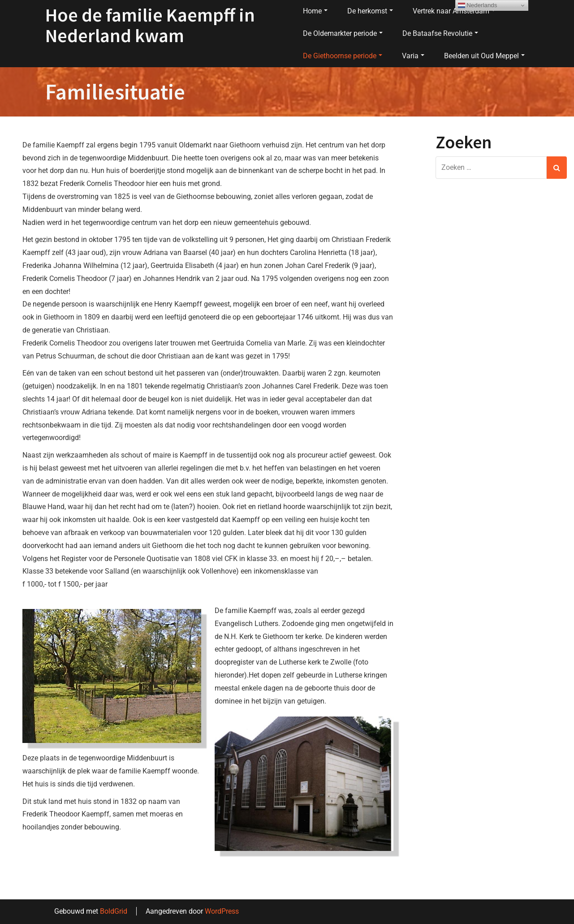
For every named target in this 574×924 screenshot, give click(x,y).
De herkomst (370, 11)
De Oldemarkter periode (343, 33)
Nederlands (478, 5)
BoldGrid (114, 911)
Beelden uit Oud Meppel (484, 56)
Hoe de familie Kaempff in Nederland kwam (150, 25)
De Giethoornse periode (343, 56)
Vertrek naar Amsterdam (454, 11)
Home (315, 11)
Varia (413, 56)
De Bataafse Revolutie (440, 33)
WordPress (222, 911)
